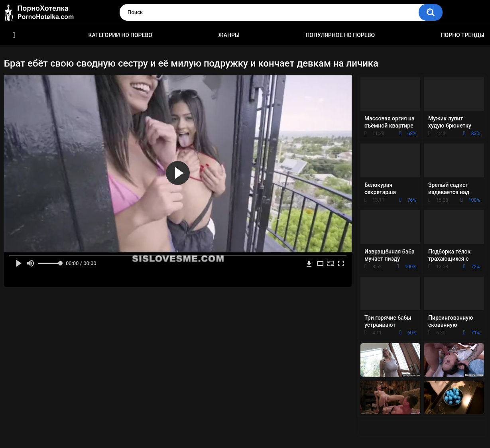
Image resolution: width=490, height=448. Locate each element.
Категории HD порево (120, 35)
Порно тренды (463, 35)
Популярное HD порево (340, 35)
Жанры (229, 35)
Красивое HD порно (14, 35)
